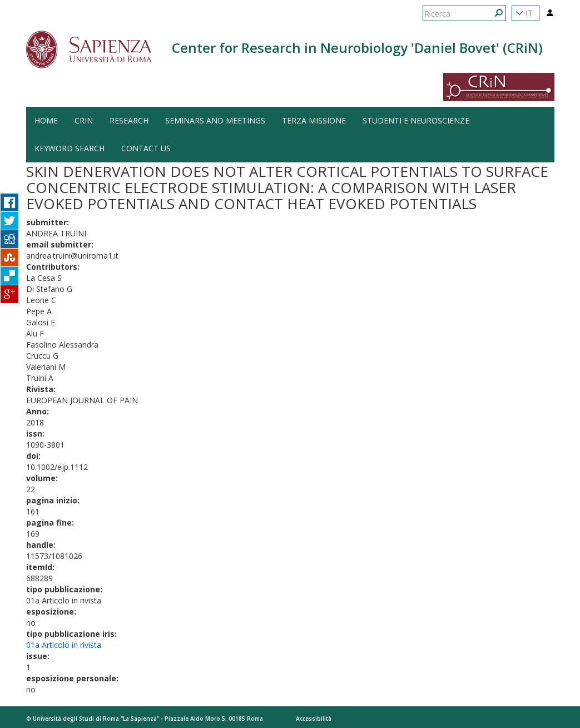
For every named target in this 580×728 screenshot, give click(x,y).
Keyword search (70, 148)
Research (129, 120)
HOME (46, 120)
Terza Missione (314, 120)
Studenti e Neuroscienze (416, 120)
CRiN (84, 120)
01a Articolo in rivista (64, 645)
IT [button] (524, 13)
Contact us (146, 148)
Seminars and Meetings (215, 120)
